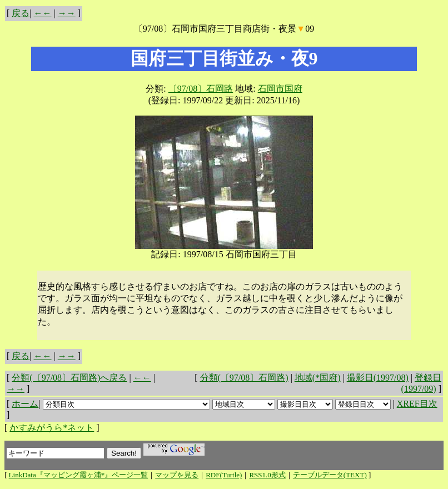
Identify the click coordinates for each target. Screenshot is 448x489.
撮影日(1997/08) (378, 378)
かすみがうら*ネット (52, 428)
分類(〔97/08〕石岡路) (244, 378)
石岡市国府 (280, 89)
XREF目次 (417, 404)
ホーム (25, 404)
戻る (21, 13)
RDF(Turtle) (224, 475)
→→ (67, 13)
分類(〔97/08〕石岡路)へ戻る (69, 378)
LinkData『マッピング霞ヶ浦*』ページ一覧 (79, 475)
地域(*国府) (318, 378)
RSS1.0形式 (267, 475)
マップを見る (177, 475)
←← (43, 13)
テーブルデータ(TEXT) (330, 475)
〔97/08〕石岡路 (201, 89)
